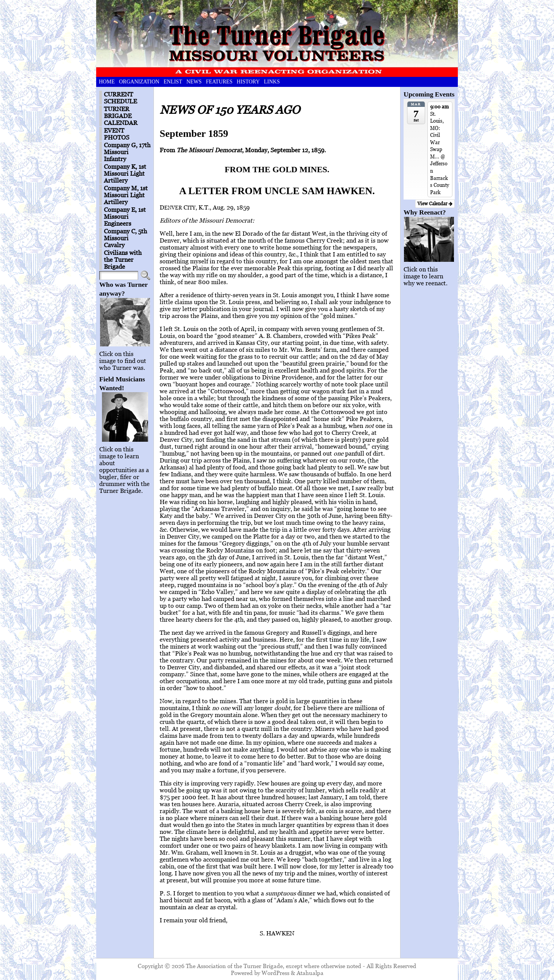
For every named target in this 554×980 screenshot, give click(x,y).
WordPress (275, 973)
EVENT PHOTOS (117, 134)
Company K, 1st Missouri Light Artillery (125, 173)
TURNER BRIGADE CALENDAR (121, 116)
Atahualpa (310, 973)
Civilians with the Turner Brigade (123, 260)
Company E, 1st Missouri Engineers (125, 216)
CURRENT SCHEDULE (120, 98)
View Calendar (435, 204)
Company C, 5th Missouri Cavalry (125, 238)
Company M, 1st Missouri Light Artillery (126, 195)
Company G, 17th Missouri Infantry (127, 152)
